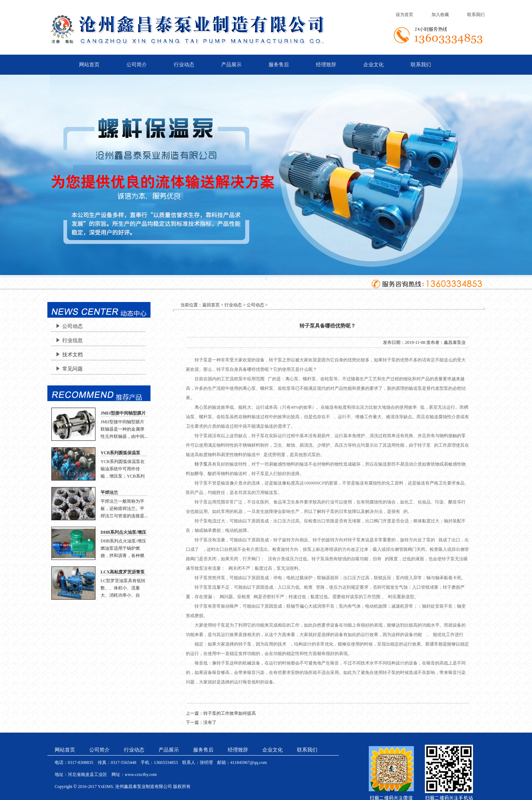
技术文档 (73, 355)
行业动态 (184, 65)
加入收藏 (440, 15)
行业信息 (73, 340)
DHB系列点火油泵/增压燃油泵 (123, 533)
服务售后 (279, 65)
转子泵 (201, 464)
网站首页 (89, 65)
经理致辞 (326, 65)
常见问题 (73, 369)
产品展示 (231, 65)
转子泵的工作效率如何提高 (230, 713)
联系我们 (476, 15)
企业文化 (373, 65)
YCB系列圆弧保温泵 (120, 453)
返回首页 (211, 305)
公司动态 (73, 326)
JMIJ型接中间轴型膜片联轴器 (123, 413)
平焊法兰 (109, 493)
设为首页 (404, 15)
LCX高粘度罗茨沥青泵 (123, 572)
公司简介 (137, 65)
